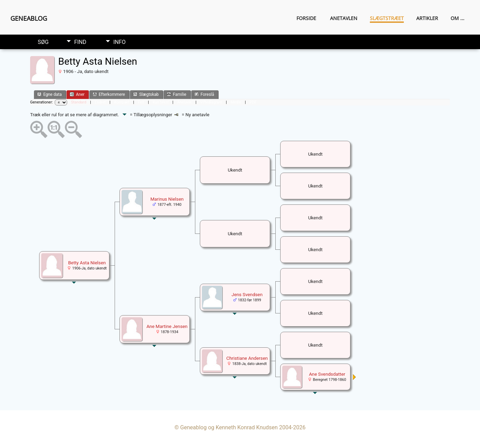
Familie (176, 94)
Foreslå (204, 94)
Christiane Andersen (247, 358)
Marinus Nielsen (167, 199)
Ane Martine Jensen (167, 326)
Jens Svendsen (247, 295)
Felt (141, 102)
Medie (236, 102)
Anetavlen (344, 18)
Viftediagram (211, 102)
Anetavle (184, 102)
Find (80, 42)
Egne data (49, 94)
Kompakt (122, 102)
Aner (77, 94)
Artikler (427, 18)
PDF (253, 102)
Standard (79, 102)
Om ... (457, 18)
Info (119, 42)
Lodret (100, 102)
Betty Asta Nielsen (87, 263)
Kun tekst (161, 102)
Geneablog (29, 18)
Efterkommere (109, 94)
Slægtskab (146, 94)
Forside (306, 18)
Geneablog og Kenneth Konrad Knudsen (229, 427)
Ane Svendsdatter (327, 374)
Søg (43, 42)
